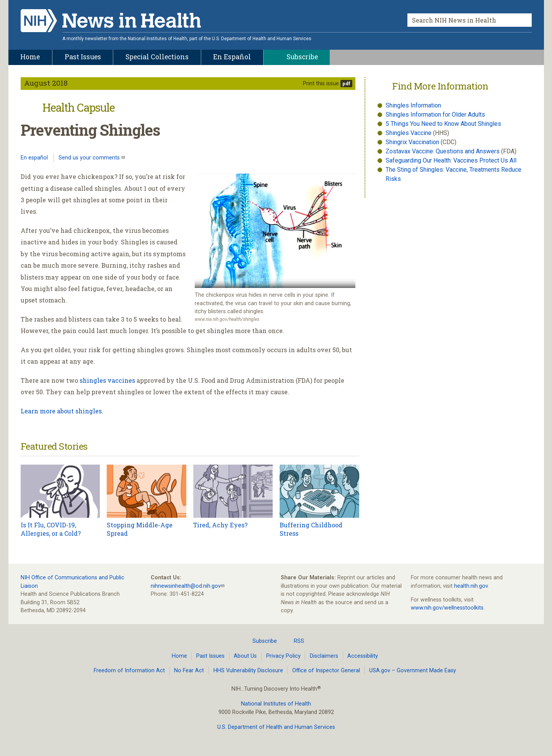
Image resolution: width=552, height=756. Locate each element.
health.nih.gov (471, 586)
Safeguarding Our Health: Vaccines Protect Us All (451, 160)
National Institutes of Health (276, 704)
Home (179, 656)
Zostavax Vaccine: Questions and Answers (443, 151)
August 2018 (46, 83)
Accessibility (363, 656)
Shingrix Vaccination (413, 142)
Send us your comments (90, 158)
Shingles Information (413, 105)
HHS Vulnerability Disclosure (248, 671)
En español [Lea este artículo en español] (34, 158)
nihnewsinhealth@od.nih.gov (186, 586)
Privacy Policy (283, 656)
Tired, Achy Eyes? (220, 525)
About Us (245, 656)
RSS (294, 641)
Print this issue (321, 84)
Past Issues (210, 656)
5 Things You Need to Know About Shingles (443, 124)
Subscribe (260, 641)
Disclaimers (324, 656)
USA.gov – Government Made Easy (413, 671)
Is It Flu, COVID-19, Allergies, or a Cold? (51, 529)
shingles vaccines (107, 380)
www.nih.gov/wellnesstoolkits (447, 608)
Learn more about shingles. (62, 411)
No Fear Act (189, 671)
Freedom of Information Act (129, 671)
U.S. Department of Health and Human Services (276, 727)
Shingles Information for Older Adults (435, 115)
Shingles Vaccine (409, 133)
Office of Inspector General (326, 671)
